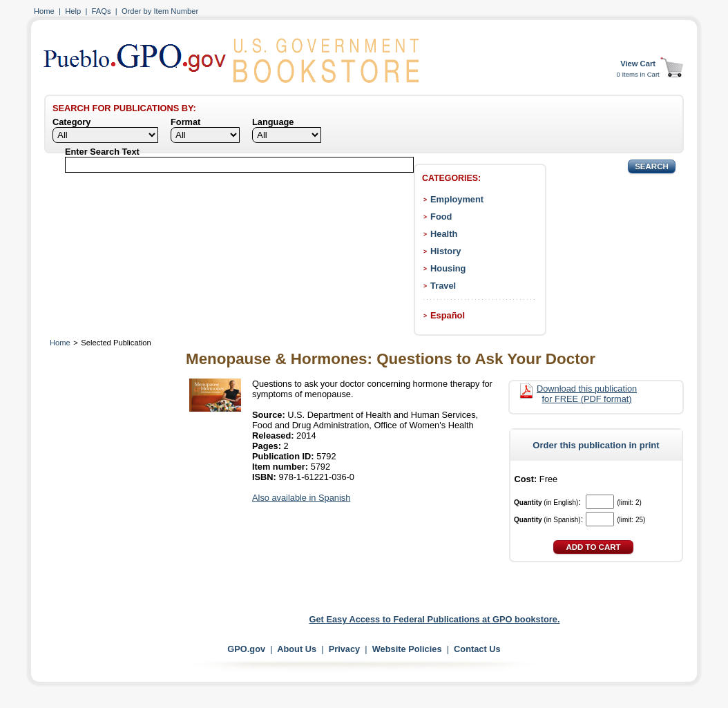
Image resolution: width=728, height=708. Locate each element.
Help (73, 11)
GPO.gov (246, 649)
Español (448, 315)
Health (444, 234)
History (446, 251)
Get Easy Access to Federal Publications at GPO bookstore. (435, 619)
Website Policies (407, 649)
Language (273, 122)
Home (44, 11)
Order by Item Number (160, 11)
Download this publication (587, 394)
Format (185, 122)
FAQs (102, 11)
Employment (457, 199)
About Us (297, 649)
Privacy (345, 649)
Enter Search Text (102, 152)
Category (71, 122)
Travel (443, 286)
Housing (448, 268)
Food (441, 217)
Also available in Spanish (301, 498)
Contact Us (477, 649)
